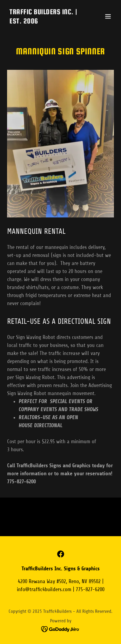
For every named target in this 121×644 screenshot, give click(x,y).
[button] (108, 16)
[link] (45, 22)
